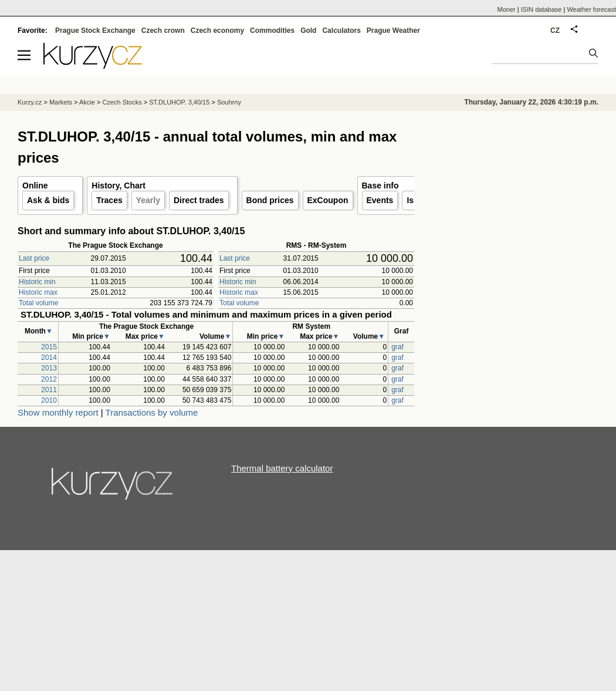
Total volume (38, 303)
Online (35, 186)
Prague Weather (393, 31)
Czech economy (217, 31)
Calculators (341, 31)
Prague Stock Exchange (95, 31)
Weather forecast (591, 9)
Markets (61, 102)
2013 (49, 368)
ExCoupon (328, 200)
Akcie (87, 102)
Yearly (148, 200)
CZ (555, 31)
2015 (49, 347)
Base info (380, 186)
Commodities (272, 31)
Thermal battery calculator (282, 468)
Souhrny (229, 102)
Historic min (37, 282)
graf (397, 347)
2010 (49, 400)
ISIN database (541, 9)
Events (380, 200)
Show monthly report (58, 412)
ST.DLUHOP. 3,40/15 (179, 102)
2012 (49, 379)
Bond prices (270, 200)
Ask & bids (48, 200)
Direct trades (199, 200)
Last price (34, 258)
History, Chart (119, 186)
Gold (308, 31)
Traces (109, 200)
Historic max (38, 292)
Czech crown (163, 31)
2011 (49, 390)
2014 (49, 358)
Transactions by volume (152, 412)
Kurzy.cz (30, 102)
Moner (507, 9)
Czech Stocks (122, 102)
